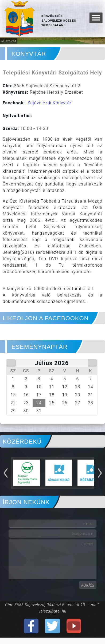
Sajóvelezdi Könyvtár (49, 103)
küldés (88, 585)
